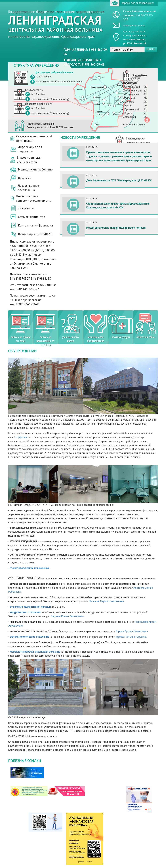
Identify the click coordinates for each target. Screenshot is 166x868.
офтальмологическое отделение (29, 637)
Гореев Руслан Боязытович (132, 631)
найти (151, 49)
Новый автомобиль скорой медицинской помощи (116, 228)
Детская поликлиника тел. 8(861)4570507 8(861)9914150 (30, 276)
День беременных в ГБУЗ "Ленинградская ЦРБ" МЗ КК (119, 180)
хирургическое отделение (25, 612)
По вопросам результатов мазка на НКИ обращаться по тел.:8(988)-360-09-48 (32, 300)
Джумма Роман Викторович (67, 616)
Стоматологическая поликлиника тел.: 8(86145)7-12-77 (33, 287)
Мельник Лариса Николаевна (106, 601)
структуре (22, 437)
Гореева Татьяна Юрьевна (131, 637)
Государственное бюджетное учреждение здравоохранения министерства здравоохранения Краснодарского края (56, 24)
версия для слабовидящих (132, 3)
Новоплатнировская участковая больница (35, 652)
